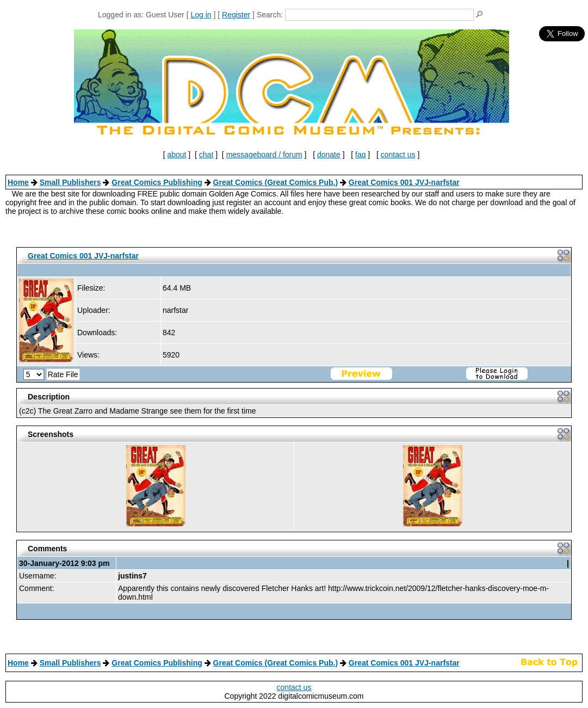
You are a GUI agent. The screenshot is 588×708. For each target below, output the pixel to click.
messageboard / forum (264, 155)
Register (236, 15)
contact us (398, 155)
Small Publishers (70, 182)
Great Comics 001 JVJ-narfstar (404, 182)
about (177, 155)
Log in (201, 15)
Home (18, 182)
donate (329, 155)
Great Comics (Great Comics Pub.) (276, 182)
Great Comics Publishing (157, 182)
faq (360, 155)
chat (206, 155)
